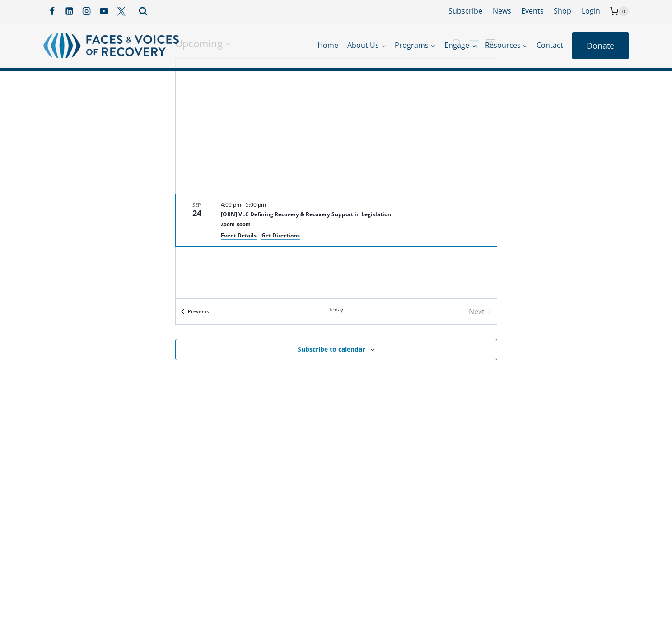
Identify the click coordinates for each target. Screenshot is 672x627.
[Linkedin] (69, 11)
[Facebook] (52, 11)
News (502, 11)
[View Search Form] (143, 11)
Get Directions (281, 235)
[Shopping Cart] (619, 11)
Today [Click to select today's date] (336, 309)
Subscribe (465, 11)
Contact (550, 45)
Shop (562, 11)
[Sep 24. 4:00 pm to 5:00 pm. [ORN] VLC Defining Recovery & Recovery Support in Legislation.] (336, 220)
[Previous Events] (195, 311)
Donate (600, 46)
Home (328, 45)
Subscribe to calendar (331, 349)
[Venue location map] (336, 126)
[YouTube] (104, 11)
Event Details (239, 235)
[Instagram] (87, 11)
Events (532, 11)
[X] (121, 11)
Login (591, 11)
